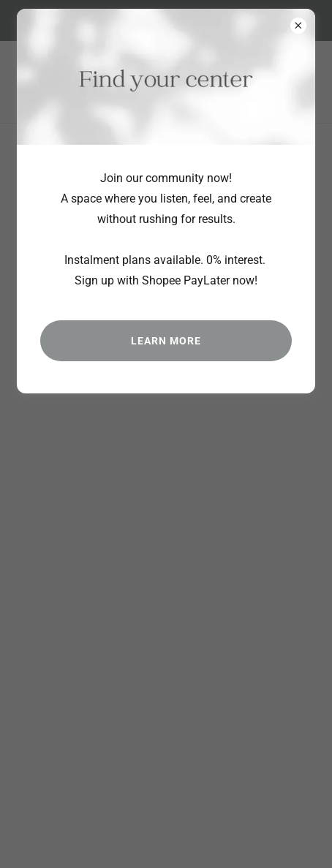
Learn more (166, 341)
